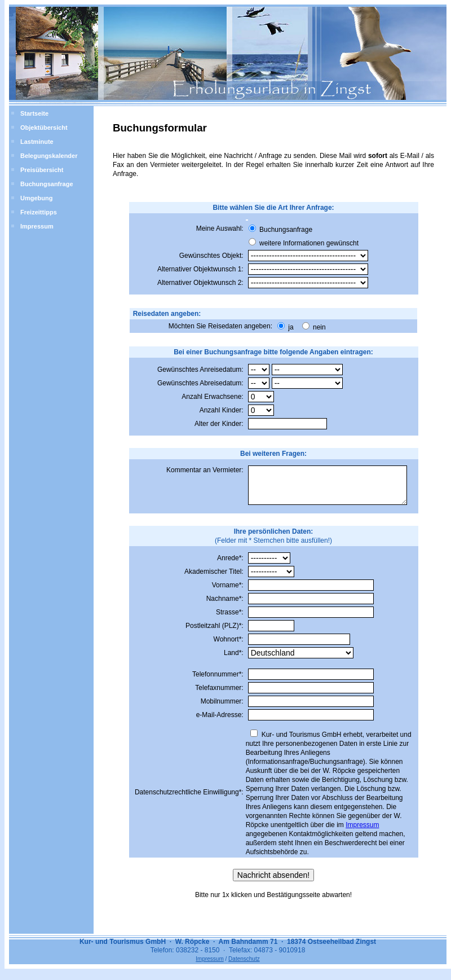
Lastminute (37, 142)
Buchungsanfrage (47, 184)
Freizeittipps (39, 212)
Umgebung (36, 198)
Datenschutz (244, 966)
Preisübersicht (42, 170)
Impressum (37, 226)
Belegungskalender (49, 156)
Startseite (34, 113)
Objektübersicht (44, 128)
